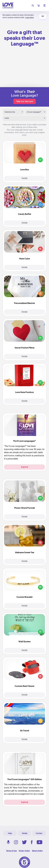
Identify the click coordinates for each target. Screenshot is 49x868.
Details (24, 178)
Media (25, 833)
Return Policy (37, 851)
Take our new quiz (25, 101)
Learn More (30, 17)
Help (10, 833)
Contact (39, 833)
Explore (25, 467)
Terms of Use (11, 851)
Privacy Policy (24, 851)
